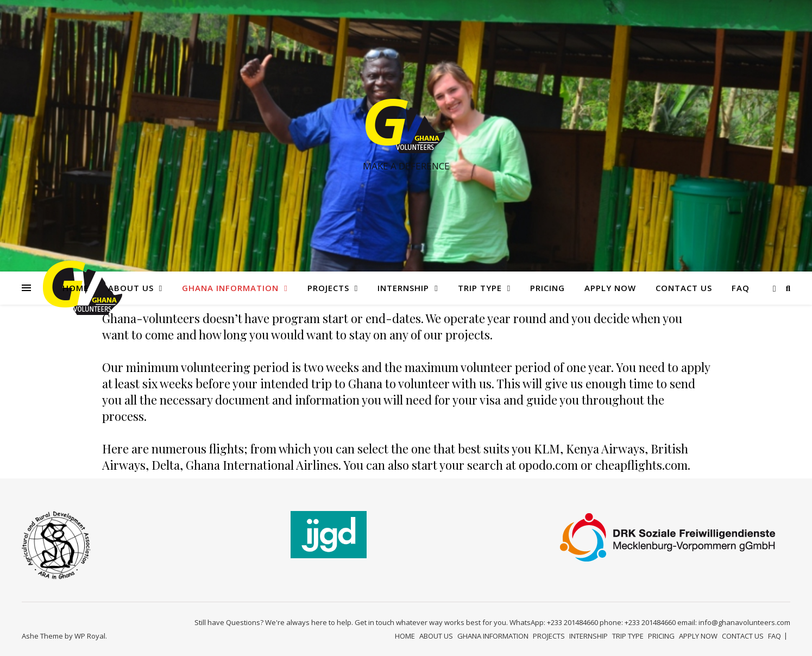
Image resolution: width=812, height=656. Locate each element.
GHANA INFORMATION (230, 288)
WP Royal (90, 636)
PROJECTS (328, 288)
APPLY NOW (610, 288)
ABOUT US (131, 288)
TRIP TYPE (480, 288)
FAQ (741, 288)
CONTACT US (684, 288)
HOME (75, 288)
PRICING (547, 288)
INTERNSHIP (403, 288)
